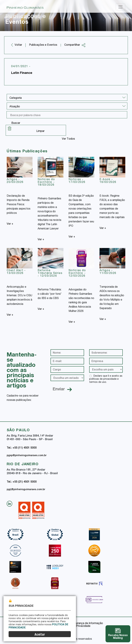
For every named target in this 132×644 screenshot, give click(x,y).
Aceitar (40, 635)
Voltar (18, 45)
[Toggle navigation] (120, 7)
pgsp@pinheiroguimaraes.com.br (27, 456)
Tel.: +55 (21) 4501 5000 (22, 482)
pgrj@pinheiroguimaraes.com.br (26, 490)
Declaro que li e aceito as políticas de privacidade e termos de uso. (106, 379)
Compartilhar (75, 45)
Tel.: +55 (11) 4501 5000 (22, 448)
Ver (10, 224)
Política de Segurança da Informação (80, 624)
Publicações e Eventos (43, 45)
